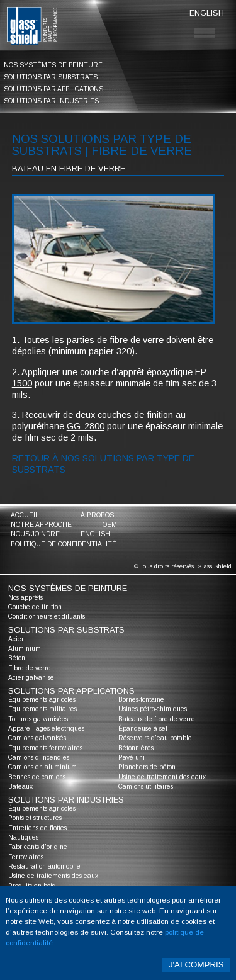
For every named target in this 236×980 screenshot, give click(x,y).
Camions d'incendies (39, 758)
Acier (16, 639)
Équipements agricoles (42, 700)
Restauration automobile (44, 866)
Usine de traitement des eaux (162, 777)
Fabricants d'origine (38, 847)
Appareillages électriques (46, 729)
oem (110, 525)
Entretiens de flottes (37, 828)
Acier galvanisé (31, 678)
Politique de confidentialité (64, 544)
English (207, 13)
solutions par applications (53, 89)
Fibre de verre (30, 668)
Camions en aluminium (42, 767)
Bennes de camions (37, 777)
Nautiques (23, 837)
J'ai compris (196, 965)
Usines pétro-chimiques (153, 709)
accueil (25, 515)
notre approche (41, 525)
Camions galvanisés (37, 738)
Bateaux (20, 786)
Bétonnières (136, 748)
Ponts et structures (35, 818)
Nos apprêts (25, 598)
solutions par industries (51, 101)
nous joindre (35, 534)
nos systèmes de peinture (53, 65)
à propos (97, 515)
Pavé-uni (132, 758)
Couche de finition (35, 607)
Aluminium (25, 649)
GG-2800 (86, 426)
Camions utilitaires (146, 786)
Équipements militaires (42, 709)
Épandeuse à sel (143, 729)
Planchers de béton (147, 767)
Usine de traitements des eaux (53, 876)
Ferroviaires (26, 857)
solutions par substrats (51, 77)
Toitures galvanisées (38, 719)
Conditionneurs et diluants (47, 617)
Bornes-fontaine (141, 700)
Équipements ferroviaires (45, 748)
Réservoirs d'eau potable (155, 738)
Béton (17, 658)
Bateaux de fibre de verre (157, 719)
